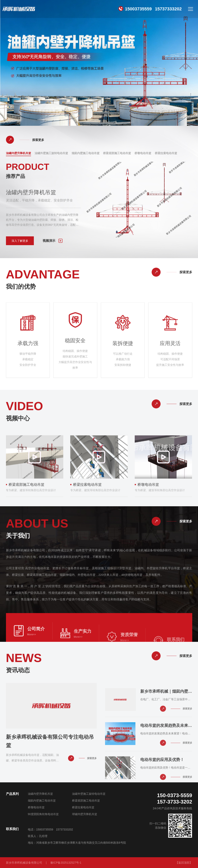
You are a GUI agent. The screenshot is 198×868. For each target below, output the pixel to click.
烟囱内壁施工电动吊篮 (86, 153)
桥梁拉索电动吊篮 (166, 153)
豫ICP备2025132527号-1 (66, 863)
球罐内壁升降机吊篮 (85, 814)
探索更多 (25, 140)
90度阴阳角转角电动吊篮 (43, 814)
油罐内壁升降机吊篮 (19, 153)
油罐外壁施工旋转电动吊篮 (51, 153)
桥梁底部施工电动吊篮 (117, 153)
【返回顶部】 (184, 863)
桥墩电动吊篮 (143, 153)
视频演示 (53, 241)
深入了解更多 (20, 241)
